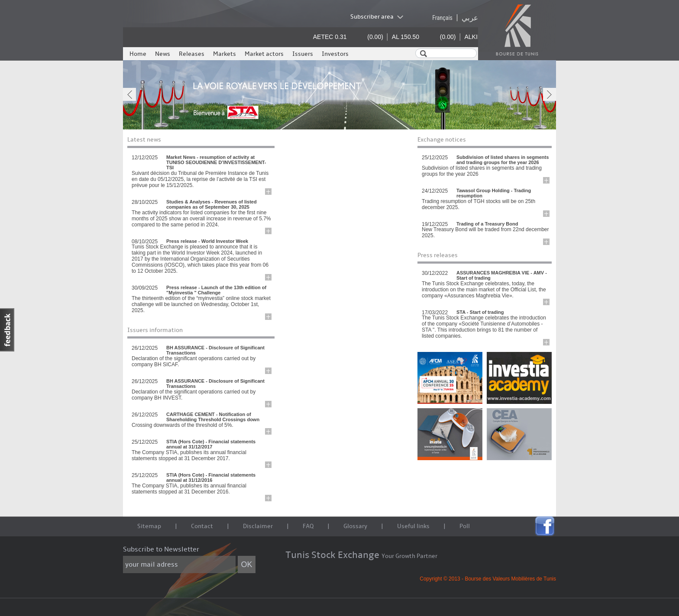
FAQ (308, 526)
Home (138, 54)
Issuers (303, 54)
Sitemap (149, 526)
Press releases (438, 255)
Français (442, 18)
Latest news (144, 140)
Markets (225, 54)
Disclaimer (258, 526)
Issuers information (155, 330)
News (163, 54)
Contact (202, 526)
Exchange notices (442, 140)
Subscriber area (372, 17)
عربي (470, 18)
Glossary (355, 526)
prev (129, 94)
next (550, 94)
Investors (335, 54)
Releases (192, 54)
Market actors (264, 54)
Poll (465, 526)
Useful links (413, 526)
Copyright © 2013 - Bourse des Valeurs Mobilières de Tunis (488, 579)
